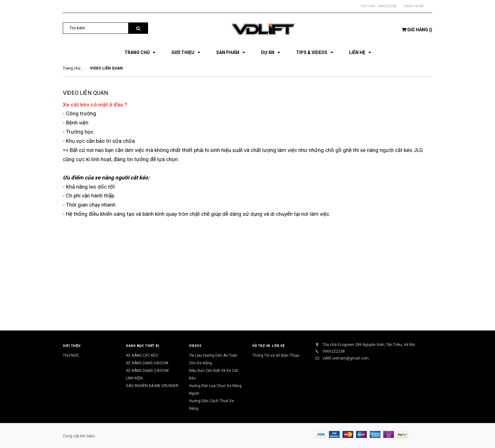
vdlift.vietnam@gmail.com (346, 358)
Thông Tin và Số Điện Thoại (276, 355)
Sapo (90, 436)
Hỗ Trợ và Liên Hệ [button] (268, 346)
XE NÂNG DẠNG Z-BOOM (147, 371)
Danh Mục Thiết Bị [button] (143, 346)
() (417, 30)
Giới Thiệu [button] (72, 346)
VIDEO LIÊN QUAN (86, 93)
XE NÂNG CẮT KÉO (142, 355)
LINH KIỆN (134, 378)
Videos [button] (195, 346)
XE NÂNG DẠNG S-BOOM (147, 363)
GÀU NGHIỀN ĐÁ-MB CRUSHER (152, 386)
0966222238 (387, 6)
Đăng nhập (414, 6)
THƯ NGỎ (71, 355)
